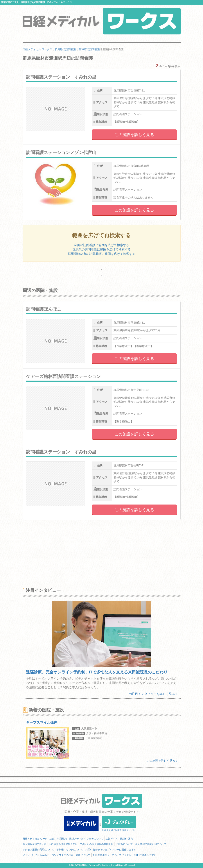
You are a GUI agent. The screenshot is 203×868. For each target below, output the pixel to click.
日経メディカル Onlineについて (86, 839)
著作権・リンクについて (70, 850)
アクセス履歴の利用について (38, 850)
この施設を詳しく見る (134, 135)
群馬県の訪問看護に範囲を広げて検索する (102, 249)
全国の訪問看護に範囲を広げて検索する (102, 245)
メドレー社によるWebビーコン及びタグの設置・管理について (56, 855)
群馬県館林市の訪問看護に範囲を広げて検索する (102, 254)
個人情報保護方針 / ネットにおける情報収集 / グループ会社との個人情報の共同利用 (68, 844)
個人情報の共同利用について (151, 844)
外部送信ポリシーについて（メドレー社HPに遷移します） (124, 855)
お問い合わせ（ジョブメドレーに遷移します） (111, 850)
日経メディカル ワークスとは (39, 839)
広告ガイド (112, 839)
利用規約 (62, 839)
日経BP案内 (127, 839)
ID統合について (124, 844)
